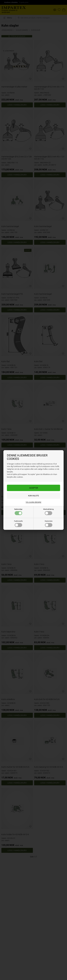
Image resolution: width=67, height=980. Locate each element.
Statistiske (49, 524)
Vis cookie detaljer (33, 502)
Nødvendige (18, 512)
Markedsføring (48, 512)
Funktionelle (18, 524)
